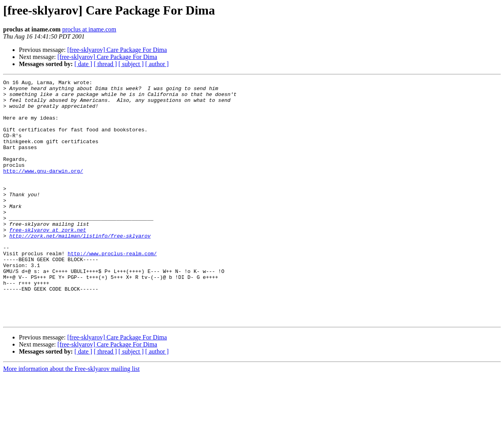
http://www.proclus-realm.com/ (112, 289)
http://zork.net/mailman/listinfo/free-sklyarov (80, 267)
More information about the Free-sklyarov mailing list (71, 417)
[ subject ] (131, 64)
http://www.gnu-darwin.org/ (43, 190)
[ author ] (157, 64)
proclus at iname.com (89, 29)
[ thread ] (105, 64)
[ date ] (83, 64)
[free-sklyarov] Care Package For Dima (117, 50)
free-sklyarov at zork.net (48, 260)
